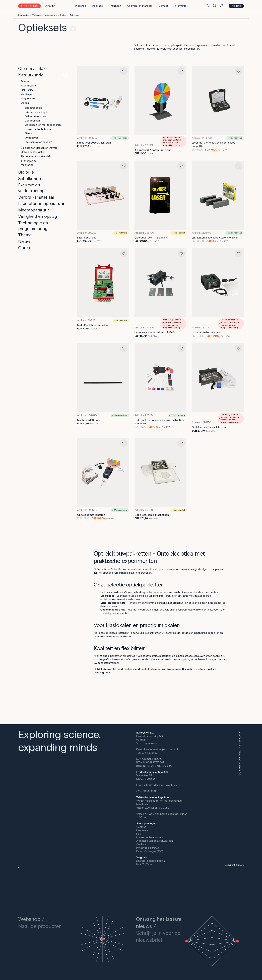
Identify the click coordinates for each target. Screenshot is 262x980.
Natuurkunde (51, 15)
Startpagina (24, 15)
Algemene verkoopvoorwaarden (155, 841)
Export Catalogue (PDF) (150, 851)
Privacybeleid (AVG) (148, 848)
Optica (63, 15)
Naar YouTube (144, 864)
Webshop (37, 15)
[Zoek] (215, 6)
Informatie (142, 830)
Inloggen (236, 6)
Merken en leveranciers (150, 837)
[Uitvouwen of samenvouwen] (65, 75)
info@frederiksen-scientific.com (163, 785)
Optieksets (74, 15)
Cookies (141, 844)
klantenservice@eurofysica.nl (161, 749)
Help (139, 834)
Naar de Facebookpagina (151, 861)
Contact (141, 827)
